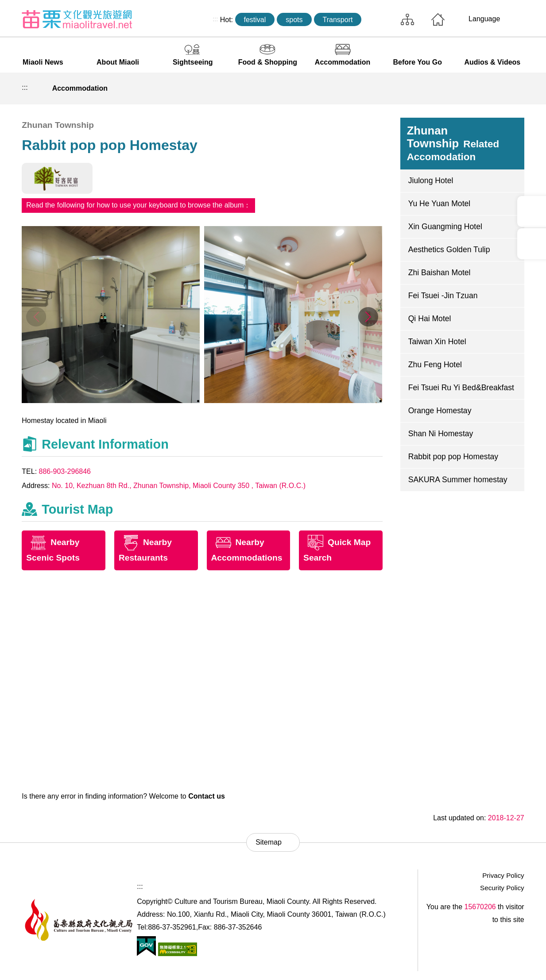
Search (379, 19)
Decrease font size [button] (494, 88)
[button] (368, 317)
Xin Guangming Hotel (445, 227)
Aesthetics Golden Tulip (449, 250)
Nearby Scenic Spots (53, 550)
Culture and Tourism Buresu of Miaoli (77, 19)
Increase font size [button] (515, 88)
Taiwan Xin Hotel (437, 342)
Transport (338, 20)
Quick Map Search (337, 550)
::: (215, 19)
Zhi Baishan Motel (440, 273)
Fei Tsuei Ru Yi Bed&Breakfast (461, 388)
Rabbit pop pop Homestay (453, 457)
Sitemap (407, 19)
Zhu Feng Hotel (435, 365)
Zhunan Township (453, 143)
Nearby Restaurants (145, 550)
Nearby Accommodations (247, 550)
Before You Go (417, 62)
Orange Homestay (440, 411)
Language (484, 19)
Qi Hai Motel (430, 319)
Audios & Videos (492, 62)
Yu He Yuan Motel (440, 204)
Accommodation (343, 62)
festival (255, 20)
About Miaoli (118, 62)
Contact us (207, 796)
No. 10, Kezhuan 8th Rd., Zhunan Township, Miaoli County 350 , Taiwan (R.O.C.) (179, 486)
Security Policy (502, 888)
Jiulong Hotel (431, 181)
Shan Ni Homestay (441, 434)
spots (294, 20)
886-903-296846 (65, 471)
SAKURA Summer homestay (458, 480)
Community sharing (474, 88)
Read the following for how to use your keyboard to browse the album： (138, 205)
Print (453, 88)
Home (438, 19)
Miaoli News (43, 62)
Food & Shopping (268, 62)
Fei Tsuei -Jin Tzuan (443, 296)
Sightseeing (193, 62)
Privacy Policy (503, 875)
